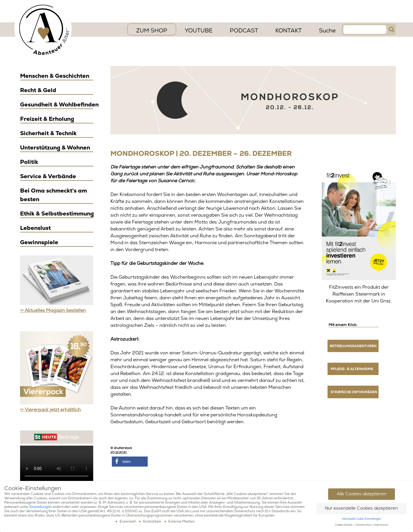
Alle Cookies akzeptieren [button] (362, 494)
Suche (327, 31)
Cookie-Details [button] (344, 525)
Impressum (381, 525)
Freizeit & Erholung (47, 119)
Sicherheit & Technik (48, 133)
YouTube (199, 31)
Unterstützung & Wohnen (55, 148)
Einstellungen (41, 507)
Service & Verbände (48, 176)
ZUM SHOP (152, 31)
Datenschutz (364, 525)
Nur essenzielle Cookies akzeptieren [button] (361, 508)
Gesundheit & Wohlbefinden (59, 105)
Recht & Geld (38, 90)
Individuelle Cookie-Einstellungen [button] (361, 519)
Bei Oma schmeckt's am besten (53, 195)
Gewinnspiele (39, 242)
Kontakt (289, 31)
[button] (130, 462)
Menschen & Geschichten (55, 76)
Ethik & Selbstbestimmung (57, 214)
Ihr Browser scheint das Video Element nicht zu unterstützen (57, 464)
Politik (29, 162)
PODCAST (244, 31)
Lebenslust (35, 228)
